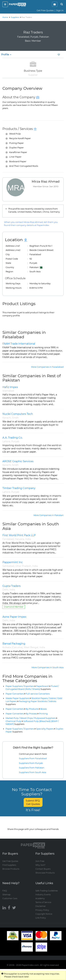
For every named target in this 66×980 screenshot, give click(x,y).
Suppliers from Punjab (31, 763)
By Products (32, 709)
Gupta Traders (12, 586)
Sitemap (6, 895)
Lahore (6, 441)
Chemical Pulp (13, 721)
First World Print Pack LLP (19, 535)
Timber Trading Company (19, 488)
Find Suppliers (9, 865)
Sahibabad (8, 566)
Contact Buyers (43, 869)
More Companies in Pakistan (49, 515)
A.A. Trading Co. (12, 438)
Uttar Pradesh (23, 566)
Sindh (15, 418)
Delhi (5, 590)
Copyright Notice (44, 914)
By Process (31, 714)
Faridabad (8, 539)
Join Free (40, 861)
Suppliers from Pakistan (32, 768)
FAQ (5, 891)
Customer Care (10, 898)
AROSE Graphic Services (18, 461)
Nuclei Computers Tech (18, 414)
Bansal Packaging (14, 644)
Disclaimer (41, 906)
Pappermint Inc (13, 562)
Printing (43, 714)
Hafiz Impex (10, 387)
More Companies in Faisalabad (47, 367)
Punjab (15, 441)
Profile (6, 54)
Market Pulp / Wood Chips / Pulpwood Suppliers (31, 718)
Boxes (44, 709)
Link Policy (41, 918)
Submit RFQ (33, 802)
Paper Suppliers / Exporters (20, 686)
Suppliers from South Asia (33, 772)
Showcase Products (45, 873)
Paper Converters (15, 694)
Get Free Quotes (45, 10)
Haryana (19, 539)
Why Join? (40, 865)
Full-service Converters (38, 694)
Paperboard (42, 686)
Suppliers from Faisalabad (33, 758)
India (28, 539)
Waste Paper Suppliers (17, 698)
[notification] (55, 4)
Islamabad (8, 391)
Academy (40, 898)
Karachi (7, 418)
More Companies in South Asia (48, 667)
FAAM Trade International (19, 344)
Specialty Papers (45, 729)
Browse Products (11, 869)
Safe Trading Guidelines (47, 891)
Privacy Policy (42, 910)
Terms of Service (43, 902)
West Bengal (31, 647)
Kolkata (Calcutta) (13, 647)
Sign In (60, 10)
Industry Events (43, 895)
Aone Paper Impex (14, 617)
